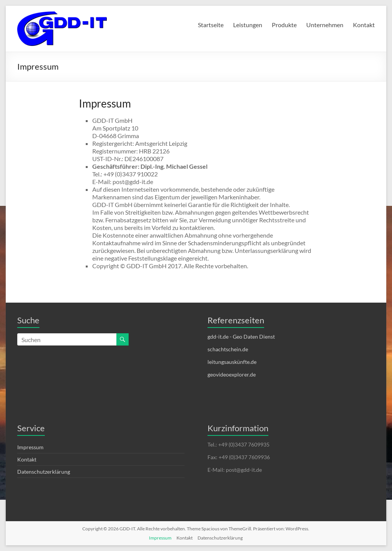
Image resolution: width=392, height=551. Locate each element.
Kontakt (364, 25)
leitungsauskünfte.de (232, 362)
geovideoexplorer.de (232, 374)
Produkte (284, 25)
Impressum (30, 447)
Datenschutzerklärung (44, 472)
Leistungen (248, 25)
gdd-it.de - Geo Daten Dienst (241, 337)
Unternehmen (325, 25)
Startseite (211, 25)
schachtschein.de (228, 349)
